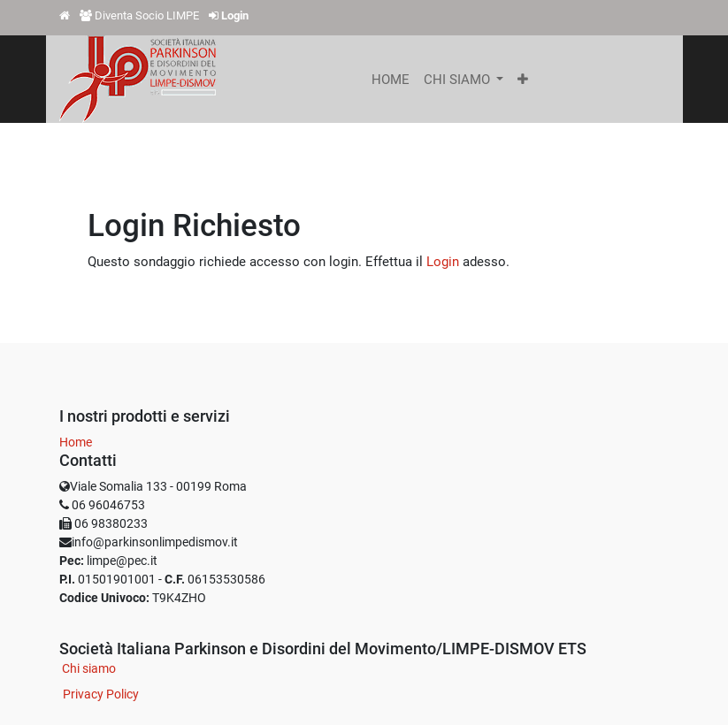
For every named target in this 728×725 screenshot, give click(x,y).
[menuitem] (391, 80)
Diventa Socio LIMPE (147, 15)
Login (443, 262)
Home (76, 442)
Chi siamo (89, 668)
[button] (523, 80)
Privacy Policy (101, 694)
